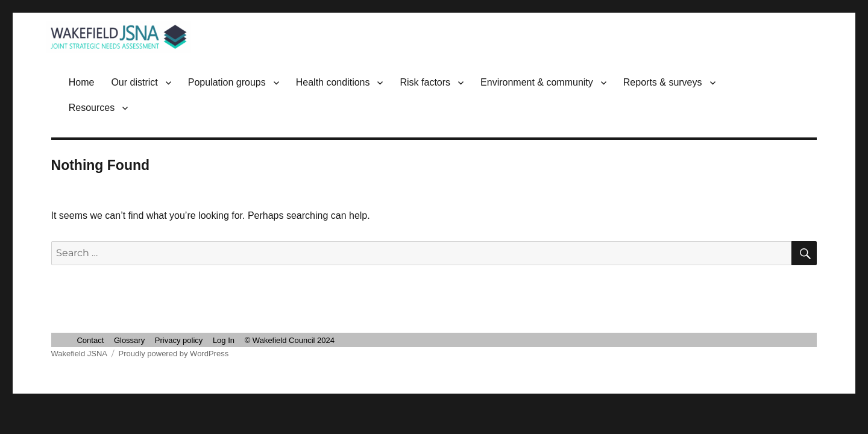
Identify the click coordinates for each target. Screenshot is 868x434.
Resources (92, 108)
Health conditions (333, 82)
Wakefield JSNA (79, 354)
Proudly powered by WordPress (174, 354)
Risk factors (425, 82)
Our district (134, 82)
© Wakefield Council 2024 (290, 340)
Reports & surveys (663, 82)
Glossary (129, 340)
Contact (90, 340)
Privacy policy (179, 340)
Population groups (227, 82)
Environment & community (537, 82)
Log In (224, 340)
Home (82, 82)
